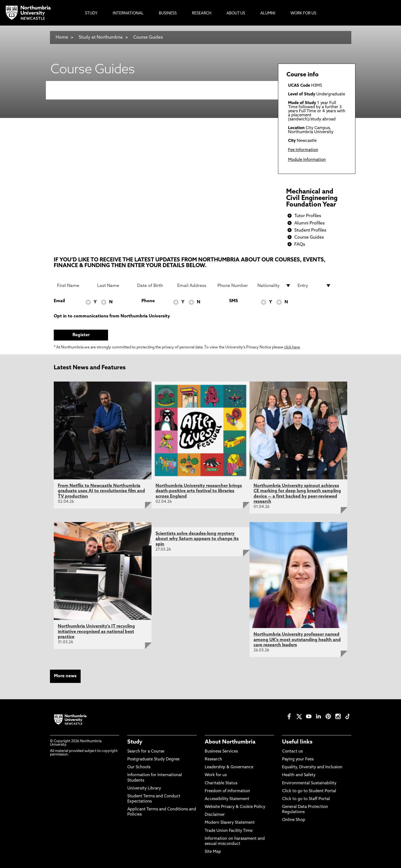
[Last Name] (114, 286)
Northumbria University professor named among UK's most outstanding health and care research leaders (297, 640)
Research (213, 759)
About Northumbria (230, 742)
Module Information (307, 160)
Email (59, 301)
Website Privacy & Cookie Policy (235, 807)
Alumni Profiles (310, 223)
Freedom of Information (227, 791)
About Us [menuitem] (236, 13)
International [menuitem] (128, 13)
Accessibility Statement (227, 799)
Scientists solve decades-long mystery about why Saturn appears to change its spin (197, 539)
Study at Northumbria (101, 38)
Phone (148, 301)
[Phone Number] (234, 286)
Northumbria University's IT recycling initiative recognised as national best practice (96, 632)
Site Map (213, 852)
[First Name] (74, 286)
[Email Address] (194, 286)
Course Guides (148, 38)
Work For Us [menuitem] (303, 13)
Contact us (292, 752)
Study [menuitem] (91, 13)
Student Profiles (310, 230)
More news (65, 676)
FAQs (300, 245)
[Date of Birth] (154, 286)
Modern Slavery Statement (230, 823)
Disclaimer (215, 815)
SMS (233, 301)
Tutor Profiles (308, 216)
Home (62, 38)
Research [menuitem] (202, 13)
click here (292, 347)
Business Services (221, 752)
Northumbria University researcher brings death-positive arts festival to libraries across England (199, 491)
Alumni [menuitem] (268, 13)
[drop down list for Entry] (314, 286)
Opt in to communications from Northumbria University (112, 316)
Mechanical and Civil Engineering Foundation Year (312, 198)
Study (135, 742)
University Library (144, 789)
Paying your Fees (298, 759)
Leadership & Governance (229, 767)
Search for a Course (146, 752)
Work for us (216, 775)
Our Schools (139, 767)
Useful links (297, 742)
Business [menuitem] (168, 13)
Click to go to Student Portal (309, 791)
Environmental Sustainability (309, 783)
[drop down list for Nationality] (274, 286)
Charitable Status (221, 783)
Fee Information (303, 150)
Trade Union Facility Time (229, 831)
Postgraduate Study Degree (153, 759)
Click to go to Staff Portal (306, 799)
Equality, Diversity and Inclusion (312, 767)
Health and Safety (299, 775)
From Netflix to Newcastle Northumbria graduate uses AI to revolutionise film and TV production (101, 491)
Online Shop (294, 820)
